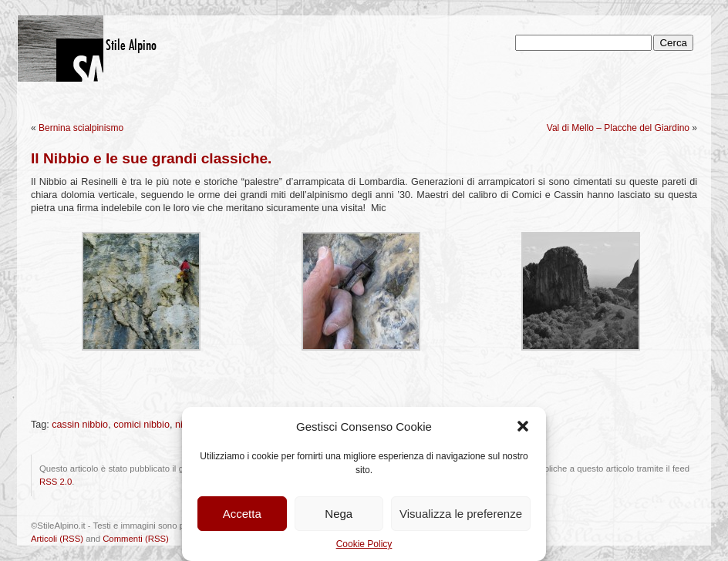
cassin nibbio (80, 425)
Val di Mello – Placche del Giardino (618, 128)
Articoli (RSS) (57, 539)
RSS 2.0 (56, 482)
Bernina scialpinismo (81, 128)
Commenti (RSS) (136, 539)
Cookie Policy (364, 544)
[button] (523, 426)
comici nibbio (142, 425)
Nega (339, 514)
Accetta (242, 514)
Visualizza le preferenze (461, 514)
